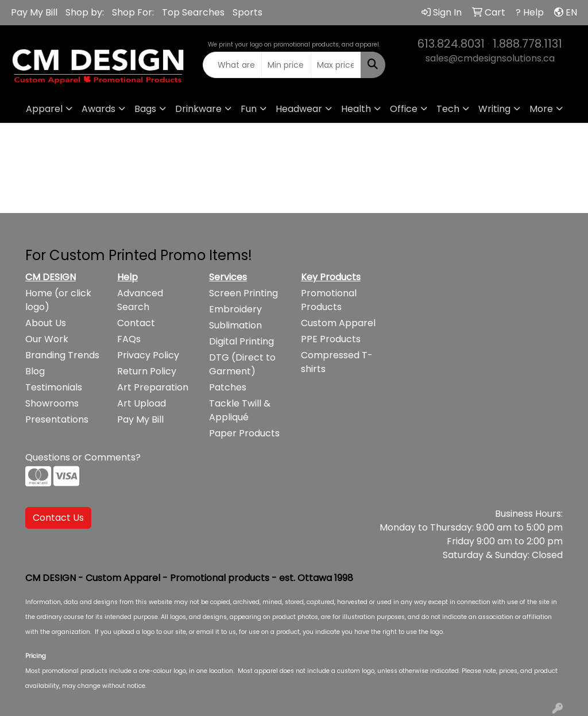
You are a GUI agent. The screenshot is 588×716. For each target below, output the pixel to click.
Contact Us (58, 518)
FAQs (129, 339)
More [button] (541, 109)
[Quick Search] (232, 65)
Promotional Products (329, 300)
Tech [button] (448, 109)
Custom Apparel (338, 323)
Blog (35, 371)
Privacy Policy (148, 355)
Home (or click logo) (58, 300)
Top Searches (193, 12)
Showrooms (52, 403)
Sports (247, 12)
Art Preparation (153, 387)
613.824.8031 (451, 44)
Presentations (57, 419)
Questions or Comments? (83, 457)
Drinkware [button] (198, 109)
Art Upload (142, 403)
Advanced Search (140, 300)
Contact (136, 323)
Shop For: (133, 12)
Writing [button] (494, 109)
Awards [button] (98, 109)
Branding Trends (62, 355)
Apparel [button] (44, 109)
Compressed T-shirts (337, 362)
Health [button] (356, 109)
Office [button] (404, 109)
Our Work (47, 339)
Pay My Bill (34, 12)
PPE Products (331, 339)
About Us (46, 323)
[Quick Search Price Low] (286, 65)
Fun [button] (249, 109)
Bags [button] (145, 109)
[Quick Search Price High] (336, 65)
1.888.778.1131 (527, 44)
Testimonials (54, 387)
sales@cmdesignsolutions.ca (490, 58)
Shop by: (85, 12)
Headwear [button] (299, 109)
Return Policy (147, 371)
